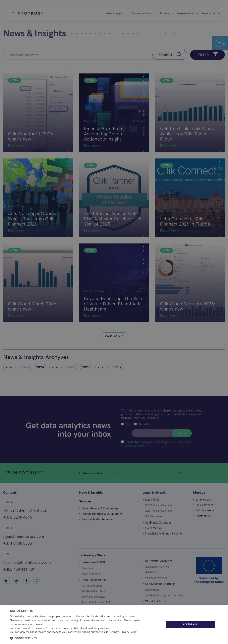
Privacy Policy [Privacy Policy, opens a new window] (129, 632)
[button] (77, 638)
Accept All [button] (190, 624)
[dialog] (114, 624)
